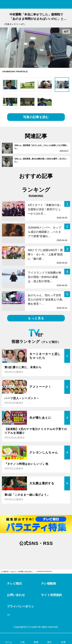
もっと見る (36, 318)
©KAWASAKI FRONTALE (44, 571)
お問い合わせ (16, 595)
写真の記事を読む (36, 117)
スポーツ (13, 571)
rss (46, 553)
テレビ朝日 (14, 584)
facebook (36, 553)
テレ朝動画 (48, 584)
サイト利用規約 (51, 595)
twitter (26, 553)
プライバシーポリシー (21, 611)
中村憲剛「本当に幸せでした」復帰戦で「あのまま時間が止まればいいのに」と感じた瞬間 (27, 571)
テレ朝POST (36, 4)
